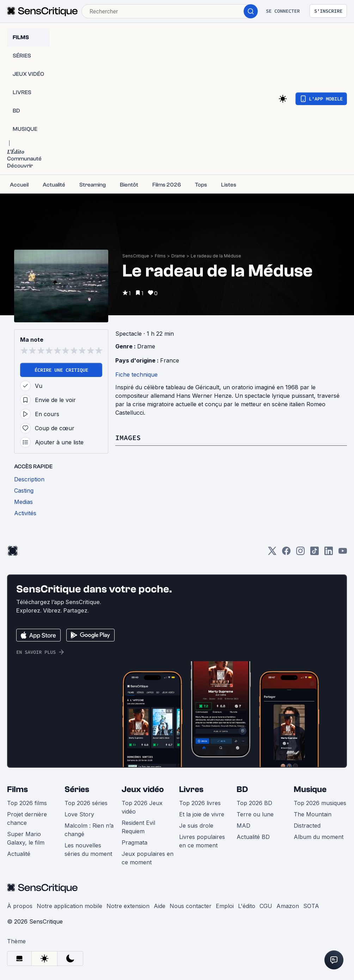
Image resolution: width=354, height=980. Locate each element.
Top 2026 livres (200, 803)
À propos (20, 906)
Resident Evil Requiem (138, 827)
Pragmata (135, 842)
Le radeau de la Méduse (216, 256)
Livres (191, 789)
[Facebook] (286, 553)
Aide (160, 906)
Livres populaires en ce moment (202, 841)
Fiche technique (136, 375)
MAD (243, 826)
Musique (310, 789)
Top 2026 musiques (320, 803)
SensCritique (136, 256)
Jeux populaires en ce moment (148, 858)
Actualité (19, 854)
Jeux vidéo (143, 789)
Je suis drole (196, 826)
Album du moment (319, 837)
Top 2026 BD (254, 803)
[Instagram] (300, 553)
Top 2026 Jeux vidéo (142, 807)
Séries (77, 789)
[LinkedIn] (329, 553)
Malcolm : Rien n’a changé (89, 830)
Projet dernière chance (27, 818)
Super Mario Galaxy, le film (26, 838)
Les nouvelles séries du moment (88, 850)
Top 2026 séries (86, 803)
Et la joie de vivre (202, 814)
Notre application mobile (69, 906)
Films (160, 256)
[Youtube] (343, 553)
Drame (178, 256)
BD (242, 789)
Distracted (307, 826)
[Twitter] (272, 553)
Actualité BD (253, 837)
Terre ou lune (255, 814)
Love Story (79, 814)
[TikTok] (315, 553)
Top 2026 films (27, 803)
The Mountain (313, 814)
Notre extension (128, 906)
